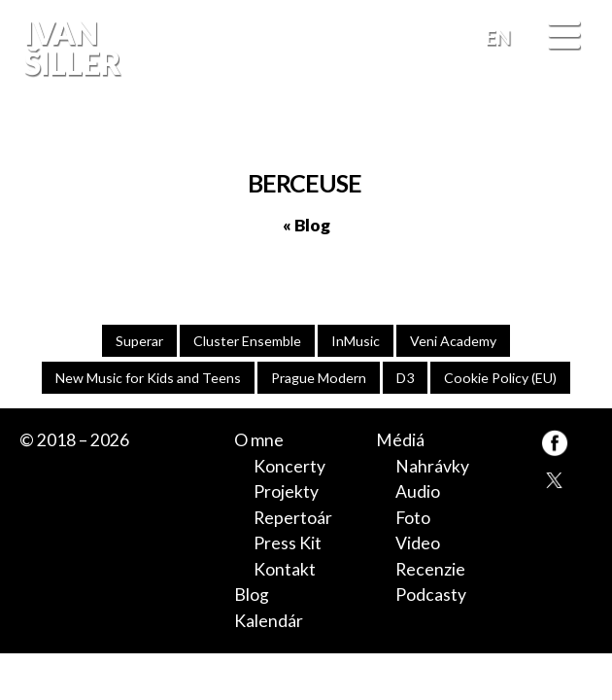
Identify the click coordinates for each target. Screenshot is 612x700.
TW (555, 479)
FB (577, 130)
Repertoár (293, 518)
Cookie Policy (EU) (500, 378)
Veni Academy (453, 341)
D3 (405, 378)
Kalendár (269, 621)
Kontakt (285, 569)
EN (498, 37)
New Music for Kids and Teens (148, 378)
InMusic (356, 341)
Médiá (400, 440)
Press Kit (288, 543)
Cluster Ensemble (247, 341)
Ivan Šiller (70, 49)
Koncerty (289, 466)
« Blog (306, 225)
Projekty (286, 491)
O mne (259, 440)
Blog (252, 595)
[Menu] (564, 37)
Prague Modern (319, 378)
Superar (139, 341)
